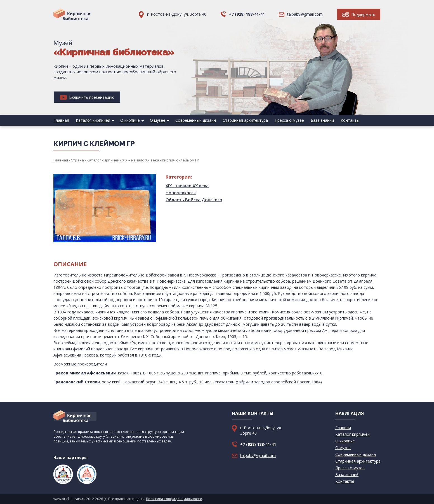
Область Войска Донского (194, 200)
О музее (158, 120)
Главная (61, 120)
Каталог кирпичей (93, 120)
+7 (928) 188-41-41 (247, 14)
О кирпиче (130, 120)
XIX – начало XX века (187, 186)
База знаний (322, 120)
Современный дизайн (196, 120)
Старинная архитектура (245, 120)
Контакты (350, 120)
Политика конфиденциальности (174, 499)
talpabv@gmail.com (305, 14)
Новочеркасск (181, 193)
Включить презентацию (87, 97)
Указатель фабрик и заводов (242, 382)
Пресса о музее (289, 120)
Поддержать (359, 14)
